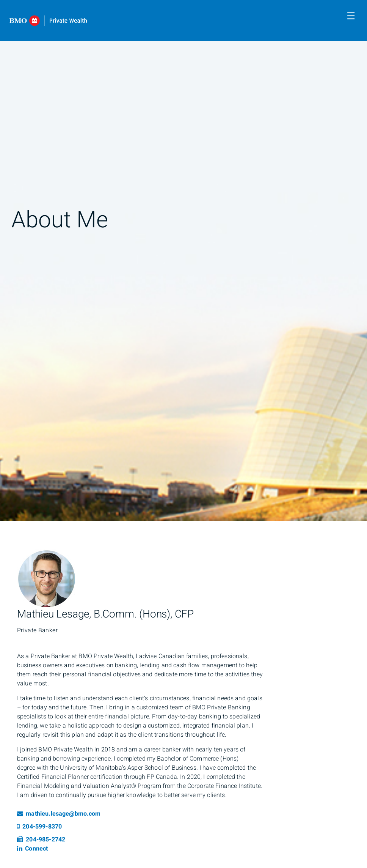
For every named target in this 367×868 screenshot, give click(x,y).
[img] (183, 260)
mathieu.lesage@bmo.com (59, 814)
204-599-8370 (39, 827)
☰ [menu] (351, 16)
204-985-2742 (41, 840)
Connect (32, 849)
